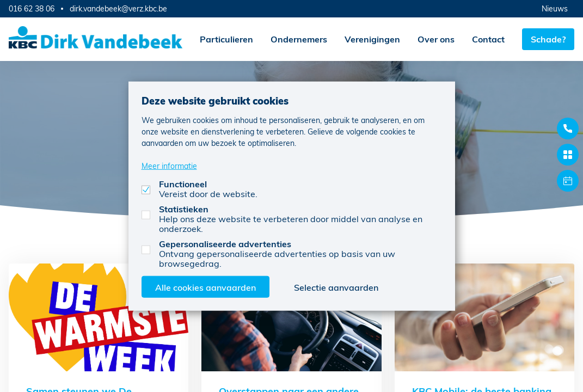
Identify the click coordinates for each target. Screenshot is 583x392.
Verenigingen (372, 39)
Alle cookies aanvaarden (205, 287)
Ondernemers (299, 39)
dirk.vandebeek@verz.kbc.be (118, 9)
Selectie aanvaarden (336, 287)
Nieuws (555, 8)
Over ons (436, 39)
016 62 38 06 (32, 8)
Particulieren (226, 39)
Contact (488, 39)
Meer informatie (169, 165)
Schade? (548, 39)
